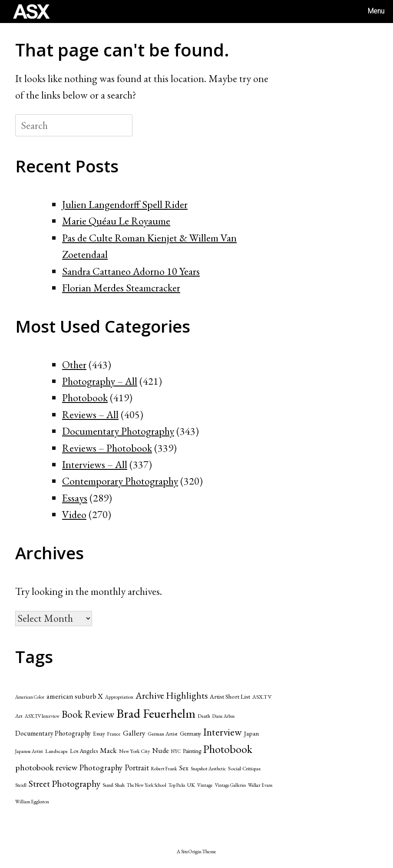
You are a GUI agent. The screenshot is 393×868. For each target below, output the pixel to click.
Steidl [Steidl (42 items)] (21, 785)
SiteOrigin (191, 851)
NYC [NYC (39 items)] (176, 751)
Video (74, 514)
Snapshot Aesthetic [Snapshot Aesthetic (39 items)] (208, 769)
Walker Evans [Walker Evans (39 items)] (260, 785)
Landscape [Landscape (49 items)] (56, 751)
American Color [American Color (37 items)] (30, 697)
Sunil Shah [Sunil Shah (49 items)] (114, 785)
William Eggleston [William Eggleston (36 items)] (32, 802)
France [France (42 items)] (114, 734)
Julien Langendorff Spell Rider (125, 204)
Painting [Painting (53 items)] (192, 751)
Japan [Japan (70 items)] (251, 733)
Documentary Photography (118, 431)
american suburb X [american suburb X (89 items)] (75, 696)
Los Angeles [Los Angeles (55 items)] (84, 751)
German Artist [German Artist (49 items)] (163, 734)
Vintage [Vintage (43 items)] (205, 785)
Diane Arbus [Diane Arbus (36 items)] (223, 716)
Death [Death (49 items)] (204, 716)
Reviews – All (90, 414)
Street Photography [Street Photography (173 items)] (64, 783)
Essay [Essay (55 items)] (99, 733)
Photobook (85, 398)
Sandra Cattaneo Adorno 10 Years (131, 271)
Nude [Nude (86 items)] (160, 750)
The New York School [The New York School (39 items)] (147, 785)
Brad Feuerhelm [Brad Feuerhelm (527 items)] (156, 713)
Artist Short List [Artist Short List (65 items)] (230, 696)
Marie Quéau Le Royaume (116, 221)
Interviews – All (95, 464)
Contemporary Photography (120, 481)
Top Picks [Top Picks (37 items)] (177, 785)
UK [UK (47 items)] (191, 785)
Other (74, 365)
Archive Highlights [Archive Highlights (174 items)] (172, 695)
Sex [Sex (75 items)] (184, 768)
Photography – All (100, 381)
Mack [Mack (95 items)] (108, 750)
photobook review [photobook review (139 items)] (46, 767)
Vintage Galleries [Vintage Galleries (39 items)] (230, 785)
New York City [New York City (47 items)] (134, 751)
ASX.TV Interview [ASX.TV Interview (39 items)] (42, 716)
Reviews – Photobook (107, 448)
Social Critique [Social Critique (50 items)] (244, 768)
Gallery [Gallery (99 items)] (134, 733)
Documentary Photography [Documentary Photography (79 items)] (53, 733)
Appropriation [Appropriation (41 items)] (119, 697)
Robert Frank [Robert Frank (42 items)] (164, 768)
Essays (75, 498)
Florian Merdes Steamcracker (121, 288)
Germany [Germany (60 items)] (190, 733)
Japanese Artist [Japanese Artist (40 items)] (29, 751)
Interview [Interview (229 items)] (223, 732)
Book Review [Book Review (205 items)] (88, 714)
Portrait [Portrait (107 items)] (137, 767)
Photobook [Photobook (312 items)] (228, 749)
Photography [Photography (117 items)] (101, 767)
